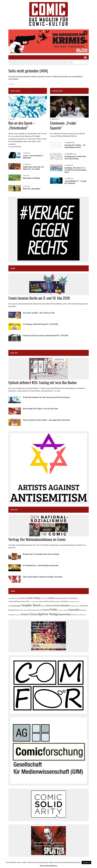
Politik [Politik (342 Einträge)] (53, 610)
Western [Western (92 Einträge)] (83, 615)
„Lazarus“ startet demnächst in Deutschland (33, 157)
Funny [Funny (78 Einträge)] (78, 602)
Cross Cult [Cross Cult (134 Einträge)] (25, 601)
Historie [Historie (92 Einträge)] (43, 606)
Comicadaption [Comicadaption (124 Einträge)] (61, 598)
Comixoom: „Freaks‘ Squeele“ (63, 125)
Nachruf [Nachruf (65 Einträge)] (26, 610)
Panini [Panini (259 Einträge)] (46, 610)
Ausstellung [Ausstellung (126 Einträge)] (22, 598)
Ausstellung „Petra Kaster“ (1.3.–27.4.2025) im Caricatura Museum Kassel (75, 170)
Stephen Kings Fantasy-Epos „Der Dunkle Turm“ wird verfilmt (33, 168)
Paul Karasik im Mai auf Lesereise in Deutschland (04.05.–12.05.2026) (46, 335)
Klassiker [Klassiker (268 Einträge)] (65, 605)
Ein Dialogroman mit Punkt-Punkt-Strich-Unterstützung (75, 157)
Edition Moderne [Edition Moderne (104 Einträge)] (50, 601)
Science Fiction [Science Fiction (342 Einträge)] (29, 614)
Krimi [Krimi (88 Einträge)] (72, 606)
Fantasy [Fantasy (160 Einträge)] (65, 601)
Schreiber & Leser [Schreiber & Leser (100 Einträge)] (15, 615)
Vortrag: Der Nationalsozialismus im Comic (37, 539)
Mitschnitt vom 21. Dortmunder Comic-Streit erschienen (41, 554)
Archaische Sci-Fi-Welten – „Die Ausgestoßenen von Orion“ (75, 146)
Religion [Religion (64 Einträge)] (66, 610)
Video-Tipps (14, 510)
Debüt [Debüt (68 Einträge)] (37, 602)
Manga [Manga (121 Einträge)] (11, 610)
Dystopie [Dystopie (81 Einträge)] (41, 602)
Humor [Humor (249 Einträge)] (57, 605)
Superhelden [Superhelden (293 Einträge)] (65, 614)
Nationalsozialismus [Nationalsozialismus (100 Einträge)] (35, 610)
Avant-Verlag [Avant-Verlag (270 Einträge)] (33, 598)
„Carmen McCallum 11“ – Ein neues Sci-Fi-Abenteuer (76, 182)
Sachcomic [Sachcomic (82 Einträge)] (83, 610)
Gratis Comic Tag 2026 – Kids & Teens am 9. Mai (39, 313)
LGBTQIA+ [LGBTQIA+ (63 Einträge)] (77, 606)
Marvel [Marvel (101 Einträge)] (16, 610)
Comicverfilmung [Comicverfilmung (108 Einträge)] (14, 601)
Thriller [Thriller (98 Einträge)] (74, 615)
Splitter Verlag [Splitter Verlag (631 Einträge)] (48, 614)
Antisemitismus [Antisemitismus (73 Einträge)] (13, 598)
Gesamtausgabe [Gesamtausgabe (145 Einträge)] (15, 606)
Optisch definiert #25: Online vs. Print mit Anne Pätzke (40, 409)
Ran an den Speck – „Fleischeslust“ (22, 125)
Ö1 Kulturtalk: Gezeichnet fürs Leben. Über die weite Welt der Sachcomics (46, 397)
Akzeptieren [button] (86, 862)
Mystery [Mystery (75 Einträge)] (21, 610)
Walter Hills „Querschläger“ (32, 189)
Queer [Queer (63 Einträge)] (62, 610)
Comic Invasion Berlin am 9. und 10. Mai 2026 (39, 298)
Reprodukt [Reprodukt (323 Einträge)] (74, 610)
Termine (13, 268)
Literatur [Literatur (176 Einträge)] (84, 606)
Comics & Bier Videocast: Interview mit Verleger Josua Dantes (43, 577)
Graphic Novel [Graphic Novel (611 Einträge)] (31, 605)
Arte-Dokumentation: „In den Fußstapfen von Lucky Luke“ (41, 565)
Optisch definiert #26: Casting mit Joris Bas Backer (43, 382)
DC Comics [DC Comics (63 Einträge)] (32, 602)
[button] (49, 41)
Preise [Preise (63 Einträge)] (59, 610)
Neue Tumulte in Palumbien (31, 178)
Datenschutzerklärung (48, 866)
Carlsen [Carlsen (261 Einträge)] (51, 598)
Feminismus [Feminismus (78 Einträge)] (72, 602)
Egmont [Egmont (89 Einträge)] (59, 601)
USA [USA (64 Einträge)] (78, 615)
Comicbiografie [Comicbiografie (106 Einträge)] (72, 598)
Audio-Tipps (14, 353)
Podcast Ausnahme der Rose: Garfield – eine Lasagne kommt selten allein (46, 420)
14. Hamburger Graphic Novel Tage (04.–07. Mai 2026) (40, 324)
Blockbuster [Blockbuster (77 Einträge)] (43, 598)
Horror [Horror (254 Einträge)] (50, 605)
